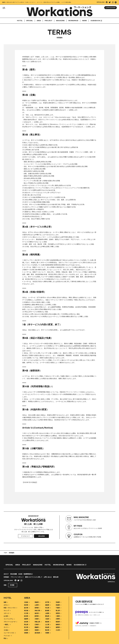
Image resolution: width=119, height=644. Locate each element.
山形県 (37, 605)
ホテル (6, 605)
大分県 (58, 630)
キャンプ (7, 611)
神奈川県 (38, 611)
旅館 (6, 602)
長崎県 (37, 630)
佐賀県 (27, 630)
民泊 (6, 638)
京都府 (37, 619)
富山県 (58, 611)
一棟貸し (7, 624)
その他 (6, 630)
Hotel (20, 21)
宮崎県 (27, 633)
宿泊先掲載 (14, 574)
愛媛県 (37, 627)
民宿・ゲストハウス (10, 608)
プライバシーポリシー (17, 577)
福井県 (37, 613)
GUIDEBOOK (96, 21)
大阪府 (48, 619)
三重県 (58, 616)
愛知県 (48, 616)
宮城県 (58, 602)
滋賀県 (27, 619)
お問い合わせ (48, 577)
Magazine (60, 21)
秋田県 (27, 605)
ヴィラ (6, 627)
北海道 (27, 602)
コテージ (7, 613)
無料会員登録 (42, 536)
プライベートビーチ (10, 622)
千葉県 (58, 608)
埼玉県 (48, 608)
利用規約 (6, 577)
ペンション (8, 636)
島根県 (58, 622)
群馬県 (37, 608)
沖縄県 (48, 633)
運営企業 (56, 577)
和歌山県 (38, 622)
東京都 (27, 611)
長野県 (58, 613)
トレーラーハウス (10, 633)
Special (30, 21)
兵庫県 (58, 619)
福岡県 (58, 627)
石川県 (27, 613)
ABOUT (6, 574)
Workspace (73, 21)
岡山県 (27, 624)
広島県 (37, 624)
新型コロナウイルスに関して (34, 577)
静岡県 (37, 616)
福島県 (48, 605)
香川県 (27, 627)
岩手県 (48, 602)
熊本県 (48, 630)
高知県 (48, 627)
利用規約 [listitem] (11, 553)
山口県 (48, 624)
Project (48, 21)
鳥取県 (48, 622)
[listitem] (107, 2)
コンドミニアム (9, 619)
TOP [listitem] (5, 553)
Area (39, 21)
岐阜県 (27, 616)
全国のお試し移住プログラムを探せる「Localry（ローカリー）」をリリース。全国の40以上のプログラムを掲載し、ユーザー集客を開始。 (39, 2)
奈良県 (27, 622)
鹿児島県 (38, 633)
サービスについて (25, 536)
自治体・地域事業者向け (26, 574)
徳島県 (58, 624)
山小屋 (6, 616)
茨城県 (58, 605)
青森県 (37, 602)
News (84, 21)
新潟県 (48, 611)
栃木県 (27, 608)
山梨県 (48, 613)
